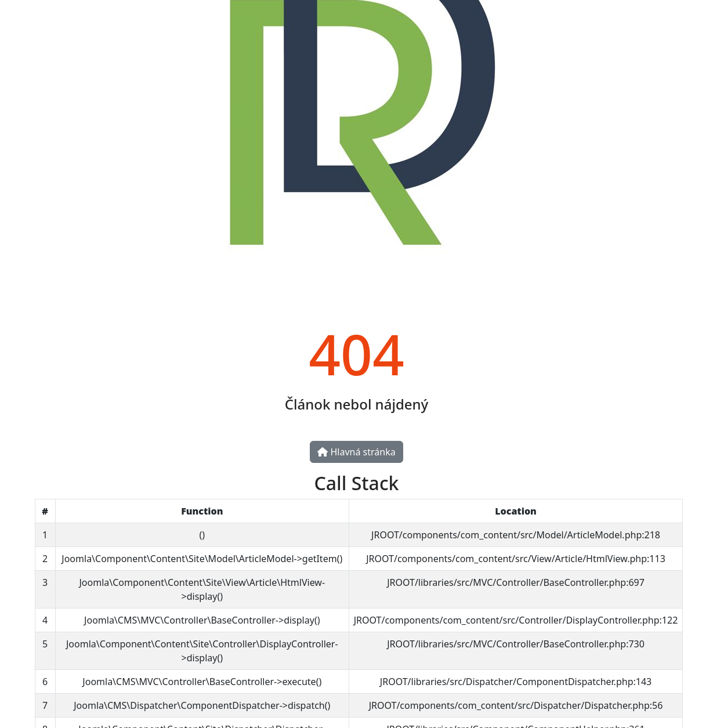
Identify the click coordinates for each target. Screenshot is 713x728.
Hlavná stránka (356, 452)
